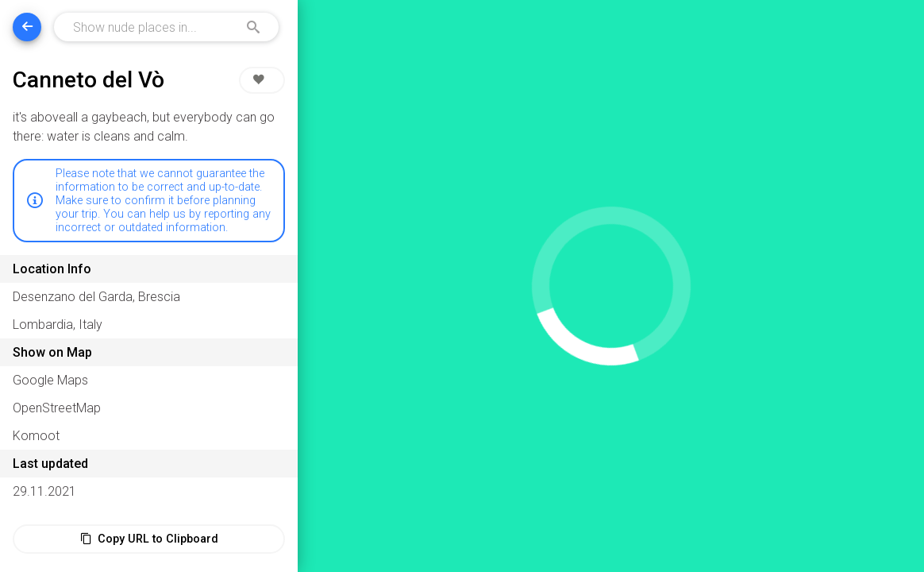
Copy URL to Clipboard (149, 539)
